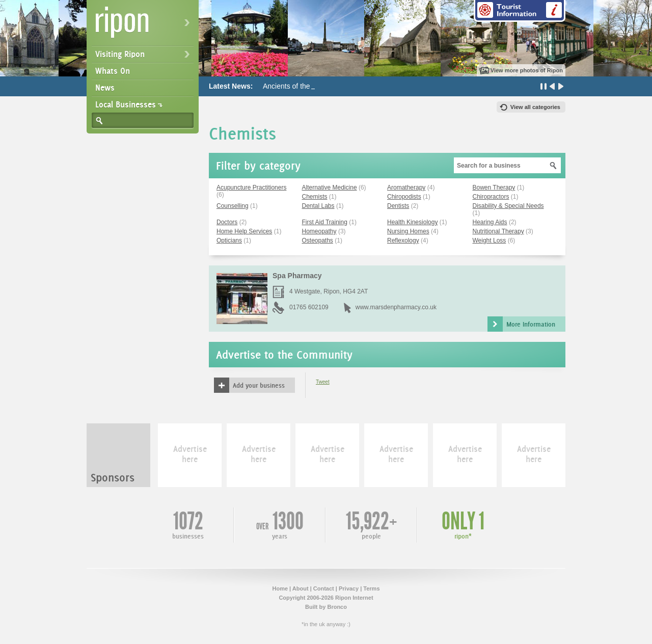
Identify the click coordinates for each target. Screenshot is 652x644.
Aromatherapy (406, 187)
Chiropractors (491, 197)
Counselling (233, 206)
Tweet (323, 382)
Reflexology (403, 240)
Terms (371, 588)
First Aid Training (325, 222)
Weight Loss (490, 240)
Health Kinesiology (412, 222)
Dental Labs (318, 206)
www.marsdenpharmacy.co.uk (396, 307)
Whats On (113, 71)
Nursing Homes (408, 231)
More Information (531, 324)
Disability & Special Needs (508, 206)
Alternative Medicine (330, 187)
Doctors (227, 222)
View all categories (535, 107)
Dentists (398, 206)
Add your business (259, 385)
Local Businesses (126, 104)
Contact (324, 588)
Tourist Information (520, 11)
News (105, 88)
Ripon (145, 26)
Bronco (337, 607)
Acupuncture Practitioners (251, 187)
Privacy (349, 588)
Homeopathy (319, 231)
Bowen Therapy (494, 187)
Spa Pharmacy (297, 276)
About (301, 588)
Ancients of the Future (298, 86)
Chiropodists (404, 197)
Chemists (315, 197)
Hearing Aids (490, 222)
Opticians (229, 240)
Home (280, 588)
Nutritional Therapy (498, 231)
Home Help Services (244, 231)
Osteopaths (318, 240)
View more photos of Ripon (527, 70)
